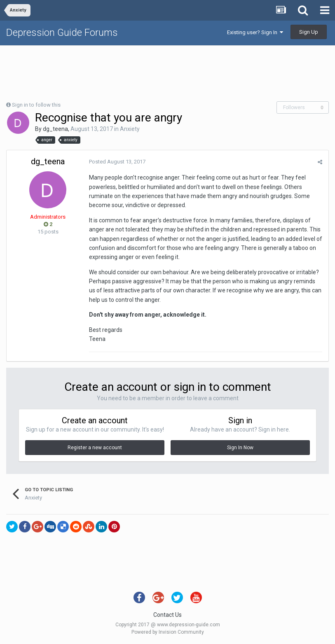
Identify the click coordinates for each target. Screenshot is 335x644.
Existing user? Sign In (255, 32)
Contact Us (167, 615)
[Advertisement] (168, 72)
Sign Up (309, 32)
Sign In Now (240, 448)
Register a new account (95, 448)
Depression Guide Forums (62, 33)
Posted (117, 162)
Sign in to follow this (36, 105)
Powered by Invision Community (168, 632)
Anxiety (130, 129)
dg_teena (55, 129)
